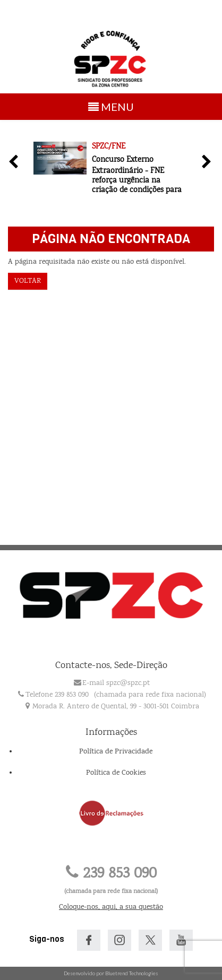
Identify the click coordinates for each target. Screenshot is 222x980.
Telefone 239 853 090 (57, 695)
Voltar (28, 281)
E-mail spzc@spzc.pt (116, 683)
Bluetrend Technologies (132, 973)
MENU (113, 109)
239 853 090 (111, 874)
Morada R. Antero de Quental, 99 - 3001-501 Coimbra (116, 707)
